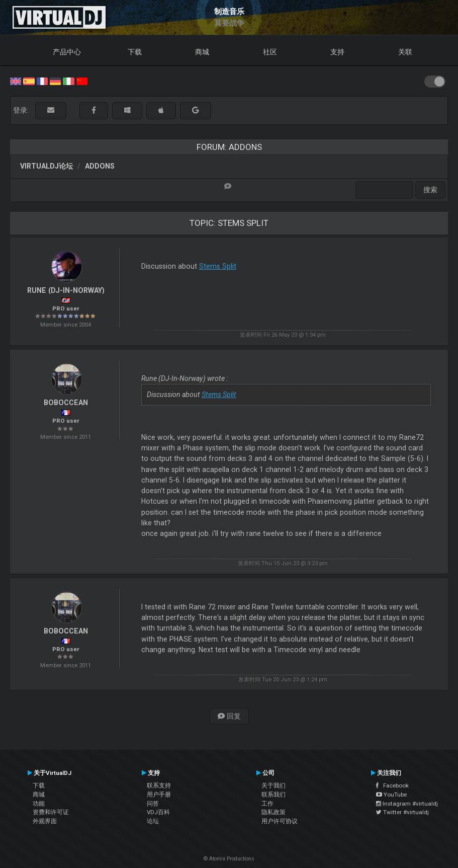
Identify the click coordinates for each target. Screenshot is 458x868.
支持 (337, 52)
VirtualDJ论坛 (47, 166)
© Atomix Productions (229, 859)
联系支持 (159, 785)
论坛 (153, 821)
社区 (270, 52)
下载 (135, 52)
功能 (39, 804)
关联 (405, 52)
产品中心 (67, 52)
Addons (100, 166)
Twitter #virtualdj (402, 812)
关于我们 (273, 785)
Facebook (392, 785)
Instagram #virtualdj (407, 804)
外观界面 (45, 821)
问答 (153, 804)
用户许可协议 (280, 821)
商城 (202, 52)
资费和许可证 (51, 812)
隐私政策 (273, 812)
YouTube (391, 795)
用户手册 (159, 795)
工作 (267, 804)
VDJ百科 (158, 812)
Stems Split (218, 266)
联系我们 (273, 795)
